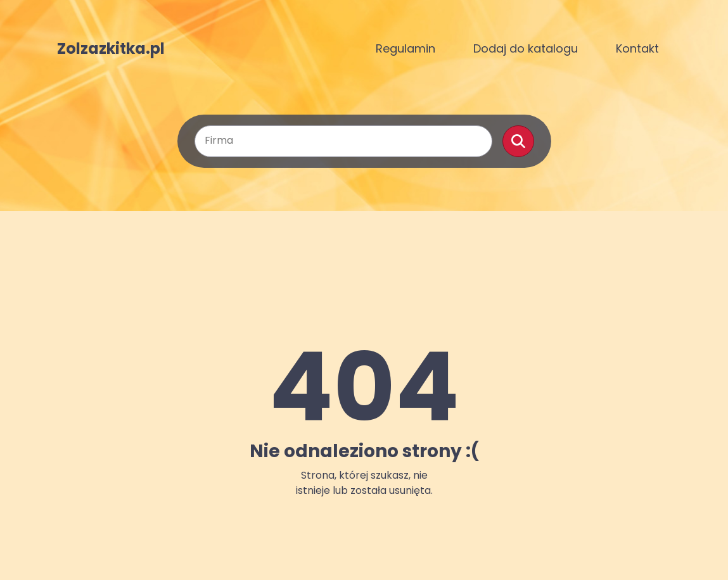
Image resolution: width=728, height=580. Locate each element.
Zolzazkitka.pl (111, 49)
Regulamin (406, 48)
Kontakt (637, 48)
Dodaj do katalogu (526, 48)
